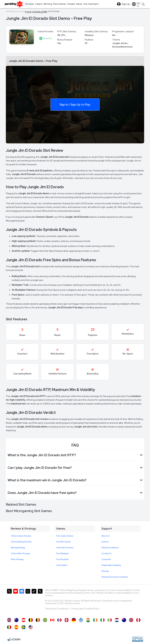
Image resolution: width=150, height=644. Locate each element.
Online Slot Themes (65, 548)
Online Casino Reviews (21, 536)
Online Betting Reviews (21, 542)
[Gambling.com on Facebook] (22, 602)
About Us (106, 536)
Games (24, 11)
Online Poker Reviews (20, 553)
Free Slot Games (63, 542)
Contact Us (106, 553)
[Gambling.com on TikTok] (34, 602)
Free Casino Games (65, 536)
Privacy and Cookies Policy (85, 609)
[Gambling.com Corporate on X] (40, 602)
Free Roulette (62, 559)
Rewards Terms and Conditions (115, 577)
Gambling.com (12, 11)
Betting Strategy (18, 548)
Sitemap (105, 571)
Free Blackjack (62, 553)
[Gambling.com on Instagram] (28, 602)
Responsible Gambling (111, 565)
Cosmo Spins (62, 565)
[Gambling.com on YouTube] (16, 602)
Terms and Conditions (57, 609)
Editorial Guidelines (110, 548)
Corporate (106, 559)
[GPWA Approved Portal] (138, 639)
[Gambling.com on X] (9, 602)
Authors (105, 542)
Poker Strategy (17, 559)
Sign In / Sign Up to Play (75, 104)
